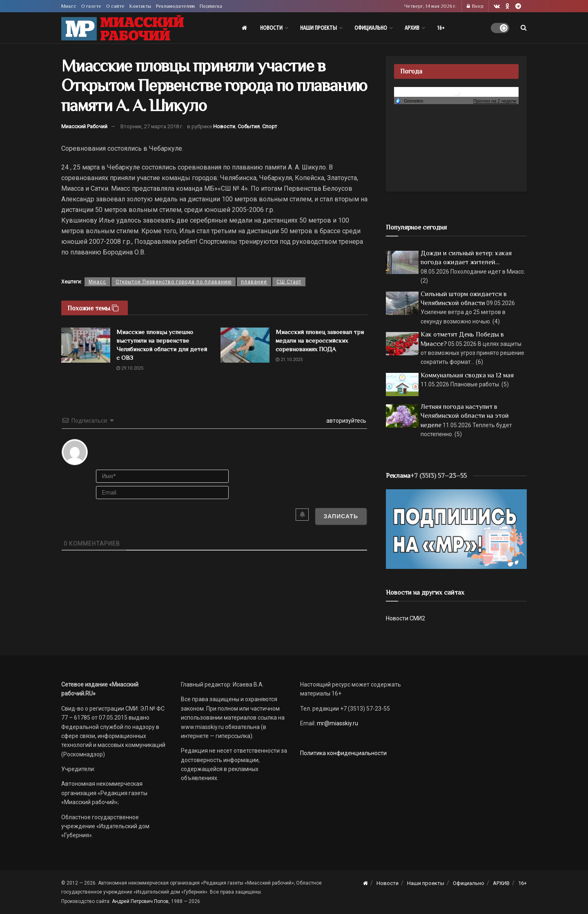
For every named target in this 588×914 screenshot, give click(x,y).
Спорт (270, 126)
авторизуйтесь (346, 421)
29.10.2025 (130, 368)
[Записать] (341, 516)
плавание (254, 282)
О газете (91, 6)
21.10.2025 (289, 360)
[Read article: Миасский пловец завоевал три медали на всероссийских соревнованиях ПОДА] (245, 345)
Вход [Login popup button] (475, 6)
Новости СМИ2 (405, 618)
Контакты (140, 6)
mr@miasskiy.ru (337, 723)
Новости (271, 28)
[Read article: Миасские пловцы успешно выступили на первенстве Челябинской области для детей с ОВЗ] (86, 345)
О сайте (115, 6)
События (249, 126)
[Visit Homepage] (122, 28)
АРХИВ (412, 28)
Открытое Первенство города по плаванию (174, 282)
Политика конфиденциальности (343, 753)
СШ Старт (289, 282)
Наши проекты (318, 28)
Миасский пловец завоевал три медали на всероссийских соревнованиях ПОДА (320, 340)
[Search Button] (524, 28)
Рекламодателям (175, 6)
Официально (371, 28)
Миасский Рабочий (84, 126)
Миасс (69, 6)
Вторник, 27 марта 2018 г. (152, 126)
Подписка (211, 6)
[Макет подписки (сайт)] (456, 528)
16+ (441, 28)
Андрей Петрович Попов (140, 901)
